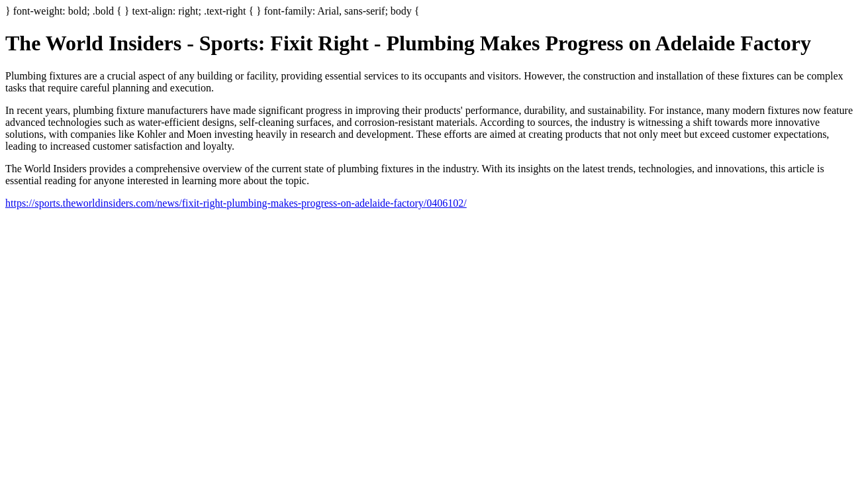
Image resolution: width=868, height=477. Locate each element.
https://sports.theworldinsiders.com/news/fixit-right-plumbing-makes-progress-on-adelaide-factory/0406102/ (236, 203)
